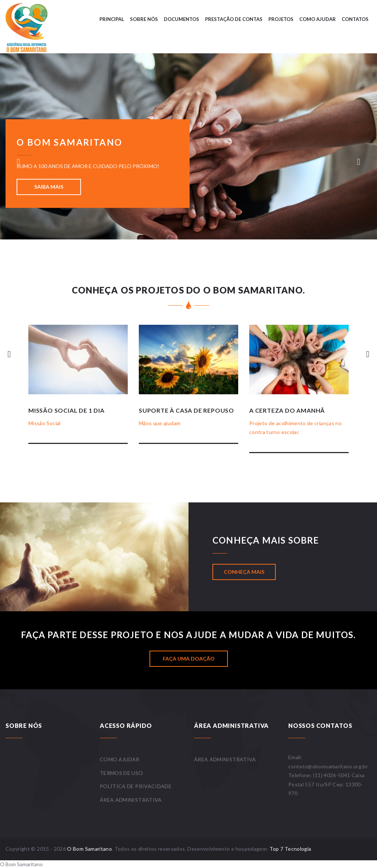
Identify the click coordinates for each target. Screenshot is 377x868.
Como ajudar (318, 19)
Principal (112, 19)
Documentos (182, 19)
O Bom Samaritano (89, 849)
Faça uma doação (189, 659)
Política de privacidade (136, 786)
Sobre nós (144, 19)
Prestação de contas (234, 19)
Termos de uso (121, 773)
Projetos (281, 19)
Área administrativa (131, 800)
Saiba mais (49, 187)
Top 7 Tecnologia (290, 849)
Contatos (355, 19)
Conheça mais (244, 572)
